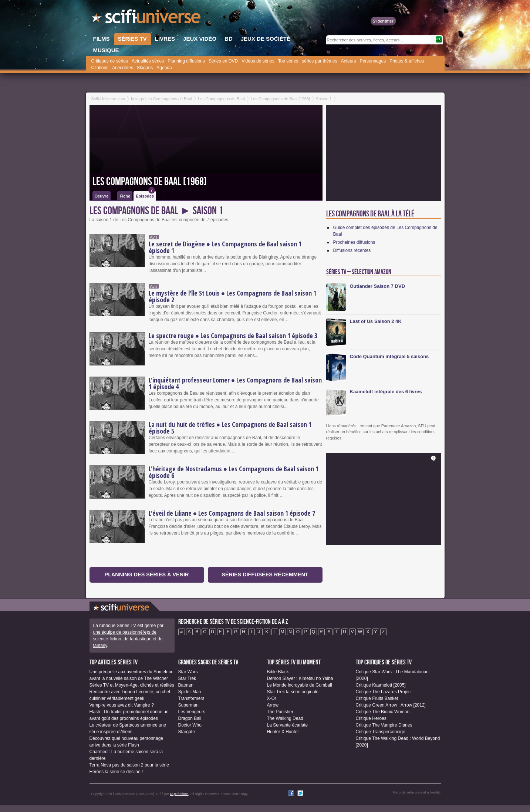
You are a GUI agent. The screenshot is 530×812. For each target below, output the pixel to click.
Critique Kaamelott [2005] (381, 685)
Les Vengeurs (192, 712)
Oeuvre (102, 196)
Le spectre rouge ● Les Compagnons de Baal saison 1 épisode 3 (233, 336)
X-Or (272, 698)
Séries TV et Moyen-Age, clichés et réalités (132, 685)
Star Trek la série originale (293, 692)
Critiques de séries (110, 61)
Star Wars (188, 672)
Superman (188, 705)
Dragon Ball (190, 718)
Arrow (273, 705)
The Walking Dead (285, 718)
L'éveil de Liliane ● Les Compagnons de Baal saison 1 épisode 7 (232, 513)
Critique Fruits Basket (377, 698)
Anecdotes (123, 68)
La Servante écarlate (288, 725)
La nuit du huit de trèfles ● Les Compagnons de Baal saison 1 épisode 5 (230, 428)
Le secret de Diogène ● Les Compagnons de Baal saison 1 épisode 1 (225, 247)
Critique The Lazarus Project (384, 692)
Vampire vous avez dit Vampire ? (122, 705)
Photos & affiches (407, 61)
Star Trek (187, 678)
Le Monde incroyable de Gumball (300, 685)
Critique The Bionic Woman (383, 712)
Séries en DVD (223, 61)
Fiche (125, 196)
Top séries (288, 61)
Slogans (145, 68)
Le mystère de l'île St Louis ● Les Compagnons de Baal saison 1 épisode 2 (233, 296)
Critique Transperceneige (381, 732)
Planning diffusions (186, 61)
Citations (100, 68)
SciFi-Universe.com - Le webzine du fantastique (147, 18)
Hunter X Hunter (283, 732)
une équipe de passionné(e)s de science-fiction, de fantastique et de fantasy (128, 639)
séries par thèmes (319, 61)
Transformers (191, 698)
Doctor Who (190, 725)
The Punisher (280, 712)
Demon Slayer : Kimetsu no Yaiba (300, 678)
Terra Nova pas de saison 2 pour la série (129, 765)
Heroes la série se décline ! (116, 772)
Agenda (164, 68)
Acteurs (349, 61)
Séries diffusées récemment (265, 575)
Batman (186, 685)
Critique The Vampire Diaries (384, 725)
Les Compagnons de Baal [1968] (150, 182)
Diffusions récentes (352, 250)
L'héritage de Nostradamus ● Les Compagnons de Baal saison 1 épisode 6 (234, 472)
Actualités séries (148, 61)
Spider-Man (190, 692)
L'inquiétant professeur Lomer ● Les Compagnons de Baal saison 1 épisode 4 (235, 383)
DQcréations (179, 794)
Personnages (373, 61)
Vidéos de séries (258, 61)
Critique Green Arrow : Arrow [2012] (391, 705)
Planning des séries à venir (147, 575)
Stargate (187, 732)
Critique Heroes (371, 718)
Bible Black (278, 672)
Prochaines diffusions (354, 242)
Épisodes (145, 195)
